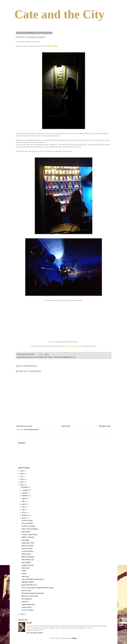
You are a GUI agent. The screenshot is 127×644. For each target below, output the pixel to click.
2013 (22, 614)
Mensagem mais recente (24, 426)
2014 (22, 485)
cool (34, 357)
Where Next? (26, 568)
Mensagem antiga (105, 426)
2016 (22, 479)
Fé (37, 357)
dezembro (25, 487)
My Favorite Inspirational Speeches (33, 593)
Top (74, 357)
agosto (24, 499)
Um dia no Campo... (28, 610)
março (24, 513)
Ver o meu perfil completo (35, 633)
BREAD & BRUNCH (28, 557)
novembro (25, 490)
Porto (71, 357)
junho (24, 504)
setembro (25, 496)
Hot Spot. (50, 357)
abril (23, 510)
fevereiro (25, 515)
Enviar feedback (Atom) (31, 430)
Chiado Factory (26, 607)
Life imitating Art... (27, 599)
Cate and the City (60, 14)
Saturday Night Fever (28, 605)
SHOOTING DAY (27, 549)
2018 (22, 474)
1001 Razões (26, 532)
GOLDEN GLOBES (28, 582)
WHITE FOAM (26, 554)
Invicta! (24, 574)
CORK (24, 571)
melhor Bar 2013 (58, 357)
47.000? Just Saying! (28, 526)
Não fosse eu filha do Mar (30, 596)
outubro (25, 493)
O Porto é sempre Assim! (30, 535)
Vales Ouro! (25, 577)
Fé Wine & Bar (43, 357)
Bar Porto (30, 357)
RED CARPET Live (28, 560)
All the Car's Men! (27, 521)
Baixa (25, 357)
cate (30, 623)
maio (24, 507)
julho (24, 501)
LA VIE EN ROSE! (27, 551)
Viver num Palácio (27, 523)
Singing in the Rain (28, 565)
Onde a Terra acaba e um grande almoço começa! (38, 588)
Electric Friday (26, 591)
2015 (22, 482)
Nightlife (66, 357)
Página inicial (66, 426)
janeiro (24, 518)
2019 (22, 471)
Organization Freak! (28, 543)
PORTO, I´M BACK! (28, 537)
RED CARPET (26, 563)
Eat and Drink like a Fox (29, 585)
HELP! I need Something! (30, 529)
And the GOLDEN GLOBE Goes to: (33, 579)
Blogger (74, 638)
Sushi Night (25, 540)
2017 (22, 477)
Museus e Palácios (28, 546)
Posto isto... (25, 602)
